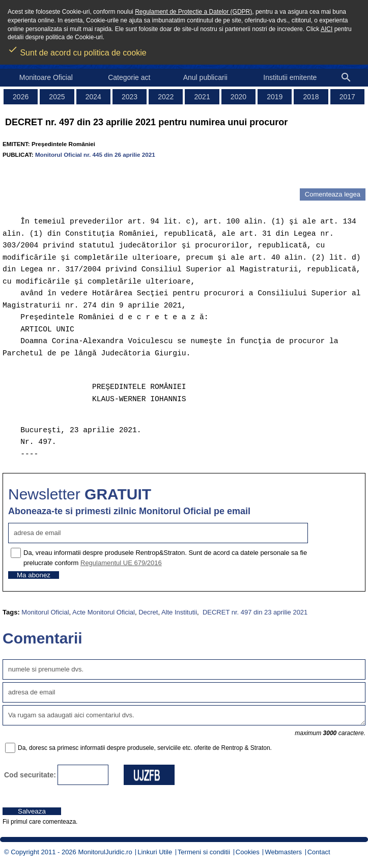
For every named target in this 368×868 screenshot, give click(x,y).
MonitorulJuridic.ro (105, 852)
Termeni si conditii (204, 852)
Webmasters (283, 852)
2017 (347, 97)
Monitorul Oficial (45, 612)
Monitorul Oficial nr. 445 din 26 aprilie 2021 (95, 155)
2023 (130, 97)
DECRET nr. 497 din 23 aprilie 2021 (254, 612)
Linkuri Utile (155, 852)
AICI (327, 29)
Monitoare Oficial (46, 77)
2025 (57, 97)
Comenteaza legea (333, 194)
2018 (311, 97)
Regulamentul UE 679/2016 (121, 563)
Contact (319, 852)
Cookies (248, 852)
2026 (21, 97)
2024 (93, 97)
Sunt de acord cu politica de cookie (77, 49)
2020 (238, 97)
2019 (275, 97)
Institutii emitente (290, 77)
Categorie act (129, 77)
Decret (148, 612)
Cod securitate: (30, 775)
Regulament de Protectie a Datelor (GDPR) (193, 12)
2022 (166, 97)
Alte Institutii (179, 612)
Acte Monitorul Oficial (104, 612)
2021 (202, 97)
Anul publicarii (205, 77)
